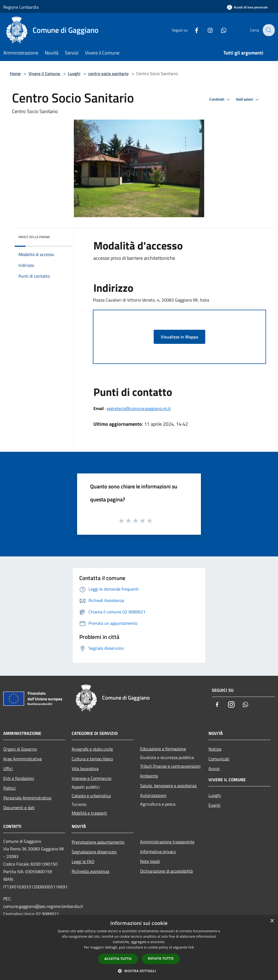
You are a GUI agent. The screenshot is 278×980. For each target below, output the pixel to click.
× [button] (272, 921)
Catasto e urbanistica (91, 796)
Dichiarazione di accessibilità (166, 871)
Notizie (215, 749)
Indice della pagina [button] (34, 237)
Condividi (220, 100)
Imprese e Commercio (91, 778)
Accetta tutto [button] (118, 959)
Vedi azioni (248, 100)
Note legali (150, 861)
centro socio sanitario (108, 73)
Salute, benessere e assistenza (168, 786)
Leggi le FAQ (83, 861)
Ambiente (149, 776)
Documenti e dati (19, 808)
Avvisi (214, 768)
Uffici (8, 768)
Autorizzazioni (153, 795)
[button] (139, 971)
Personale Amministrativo (27, 798)
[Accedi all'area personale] (247, 7)
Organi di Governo (20, 749)
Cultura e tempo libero (92, 759)
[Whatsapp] (220, 30)
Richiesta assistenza (90, 871)
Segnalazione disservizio (94, 852)
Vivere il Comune (45, 73)
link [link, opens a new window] (191, 947)
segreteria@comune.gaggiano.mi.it (139, 408)
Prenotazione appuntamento (98, 842)
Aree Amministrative (23, 759)
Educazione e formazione (163, 749)
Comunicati (219, 759)
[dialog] (139, 948)
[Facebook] (193, 30)
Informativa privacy (158, 851)
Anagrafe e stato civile (92, 749)
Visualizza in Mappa (179, 337)
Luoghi (74, 73)
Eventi (214, 805)
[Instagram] (206, 30)
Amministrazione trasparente (167, 842)
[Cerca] (268, 30)
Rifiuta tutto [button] (161, 958)
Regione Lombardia (21, 7)
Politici (10, 788)
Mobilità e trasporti (89, 813)
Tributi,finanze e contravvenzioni (170, 766)
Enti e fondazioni (19, 778)
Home (15, 73)
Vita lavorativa (85, 768)
